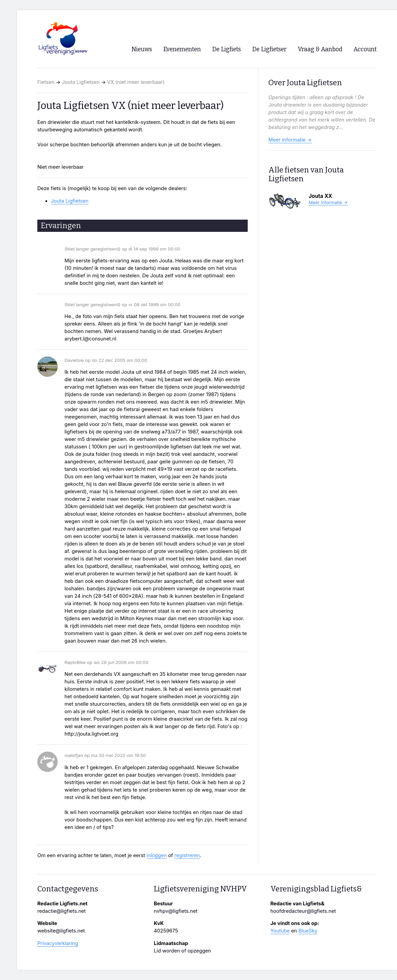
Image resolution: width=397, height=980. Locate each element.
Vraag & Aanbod (320, 49)
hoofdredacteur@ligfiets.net (303, 911)
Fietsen (46, 82)
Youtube (280, 931)
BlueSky (308, 931)
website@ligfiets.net (61, 931)
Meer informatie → (290, 140)
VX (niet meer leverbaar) (136, 82)
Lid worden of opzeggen (182, 951)
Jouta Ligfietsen (81, 82)
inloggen (157, 855)
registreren (187, 855)
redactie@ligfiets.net (62, 911)
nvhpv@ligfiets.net (176, 911)
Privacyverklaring (58, 943)
